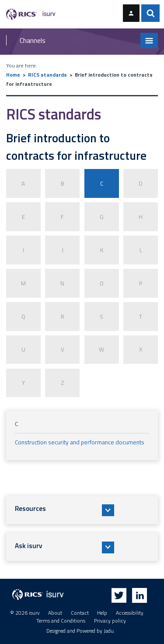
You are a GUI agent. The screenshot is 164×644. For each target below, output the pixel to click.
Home (13, 75)
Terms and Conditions (61, 621)
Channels (33, 40)
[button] (82, 510)
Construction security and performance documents (80, 442)
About (55, 613)
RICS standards (47, 75)
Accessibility (130, 613)
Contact (80, 613)
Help (102, 613)
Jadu (109, 631)
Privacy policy (110, 621)
